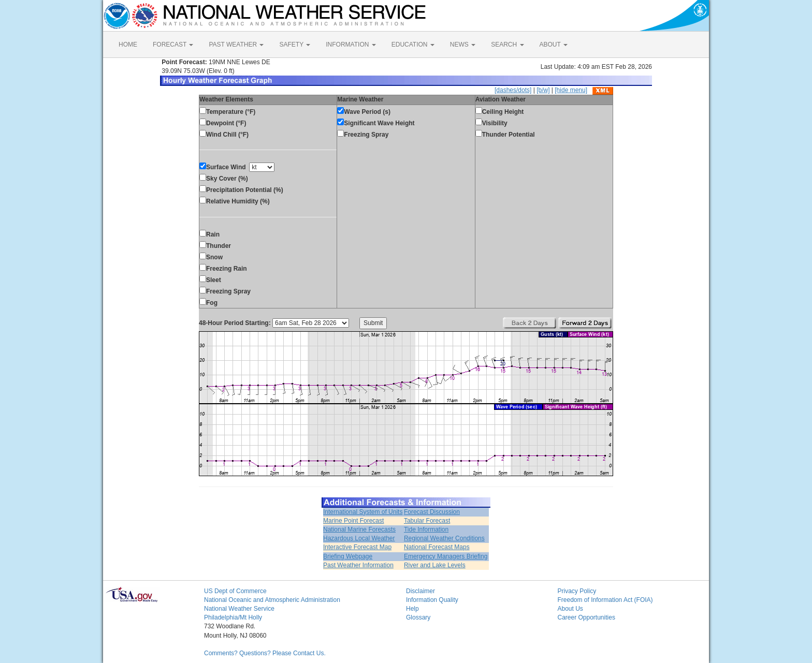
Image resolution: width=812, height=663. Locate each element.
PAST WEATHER (236, 45)
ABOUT (554, 45)
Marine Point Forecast (353, 521)
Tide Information (426, 529)
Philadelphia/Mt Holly (233, 617)
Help (412, 609)
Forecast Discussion (432, 512)
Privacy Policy (577, 591)
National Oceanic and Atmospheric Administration (272, 600)
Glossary (418, 617)
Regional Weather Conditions (444, 538)
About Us (570, 609)
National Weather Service (239, 609)
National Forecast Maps (437, 547)
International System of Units (363, 512)
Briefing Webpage (348, 556)
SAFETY (295, 45)
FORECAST (173, 45)
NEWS (463, 45)
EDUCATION (413, 45)
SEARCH (507, 45)
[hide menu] (571, 90)
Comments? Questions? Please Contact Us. (265, 653)
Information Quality (432, 600)
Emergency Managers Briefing (446, 556)
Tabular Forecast (427, 521)
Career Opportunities (586, 617)
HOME (128, 45)
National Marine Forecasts (359, 529)
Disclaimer (421, 591)
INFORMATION (351, 45)
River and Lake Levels (435, 565)
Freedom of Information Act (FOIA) (605, 600)
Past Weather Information (358, 565)
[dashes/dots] (513, 90)
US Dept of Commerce (235, 591)
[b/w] (543, 90)
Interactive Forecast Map (357, 547)
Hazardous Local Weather (359, 538)
